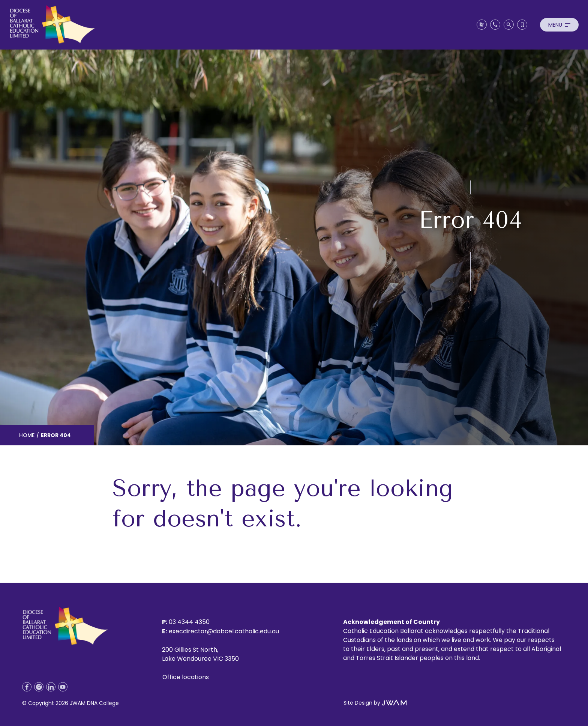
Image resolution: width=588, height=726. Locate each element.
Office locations (186, 677)
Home (27, 435)
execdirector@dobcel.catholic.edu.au (224, 631)
